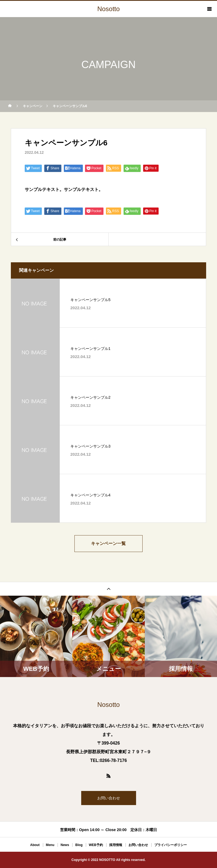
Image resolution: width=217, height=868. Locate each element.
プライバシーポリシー (171, 845)
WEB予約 (96, 845)
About (35, 845)
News (65, 845)
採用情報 (116, 845)
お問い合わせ (109, 798)
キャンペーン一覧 (109, 543)
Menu (50, 845)
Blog (79, 845)
